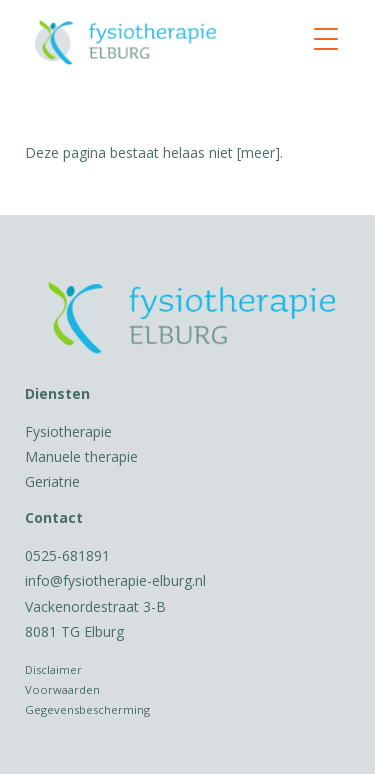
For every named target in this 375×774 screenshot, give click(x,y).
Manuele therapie (81, 456)
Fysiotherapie (68, 431)
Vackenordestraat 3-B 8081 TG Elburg (95, 619)
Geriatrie (52, 481)
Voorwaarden (62, 689)
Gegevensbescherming (87, 709)
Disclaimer (53, 669)
